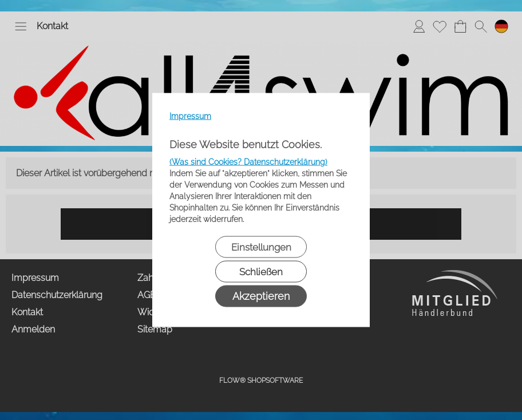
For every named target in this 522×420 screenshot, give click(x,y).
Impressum (190, 116)
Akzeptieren (261, 296)
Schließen (261, 272)
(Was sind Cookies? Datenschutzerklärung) (248, 162)
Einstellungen (261, 247)
